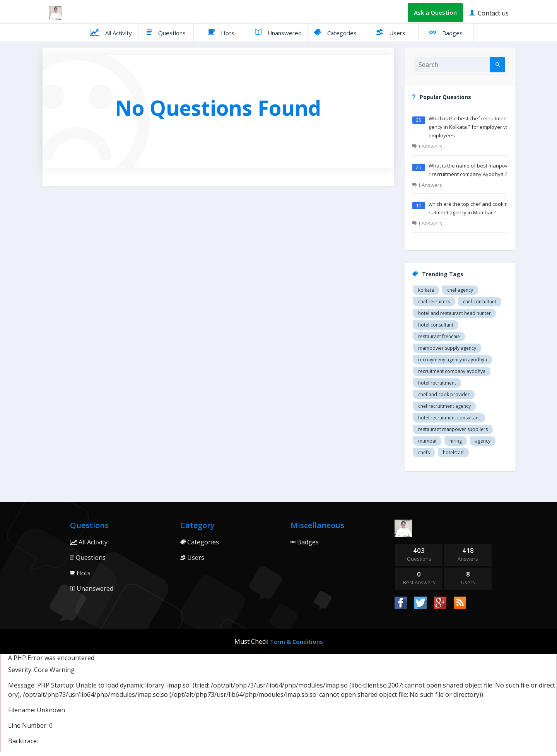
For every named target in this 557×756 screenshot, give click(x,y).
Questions (166, 32)
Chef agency (460, 290)
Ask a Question (435, 12)
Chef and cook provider (444, 394)
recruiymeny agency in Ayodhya (453, 360)
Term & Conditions (296, 641)
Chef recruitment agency (444, 406)
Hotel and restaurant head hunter (454, 313)
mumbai (427, 441)
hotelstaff (453, 452)
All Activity (111, 32)
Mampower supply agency (447, 348)
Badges (446, 32)
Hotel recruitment (437, 383)
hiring (456, 441)
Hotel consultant (436, 325)
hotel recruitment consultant (449, 418)
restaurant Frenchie (439, 336)
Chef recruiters (434, 302)
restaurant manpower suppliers (453, 429)
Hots (221, 32)
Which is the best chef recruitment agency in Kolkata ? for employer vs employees (471, 127)
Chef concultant (480, 302)
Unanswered (278, 32)
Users (391, 32)
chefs (424, 452)
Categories (335, 32)
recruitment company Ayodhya (452, 371)
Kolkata (426, 290)
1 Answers (427, 146)
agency (483, 441)
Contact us (489, 13)
